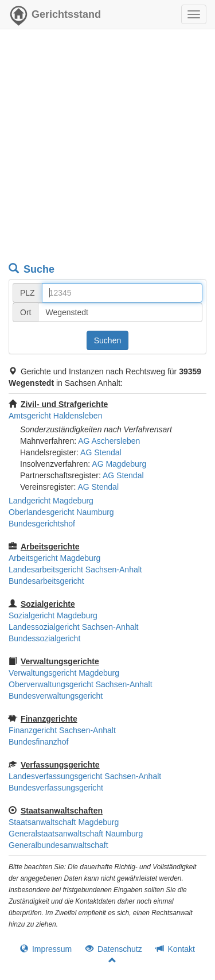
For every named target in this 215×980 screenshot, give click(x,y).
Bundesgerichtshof (42, 524)
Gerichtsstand (55, 17)
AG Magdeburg (119, 464)
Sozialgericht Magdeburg (53, 615)
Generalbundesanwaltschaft (58, 845)
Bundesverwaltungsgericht (56, 696)
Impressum (46, 949)
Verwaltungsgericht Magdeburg (64, 673)
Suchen (107, 340)
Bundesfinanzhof (38, 742)
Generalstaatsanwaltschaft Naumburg (76, 834)
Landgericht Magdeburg (51, 501)
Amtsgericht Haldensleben (55, 416)
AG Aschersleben (109, 441)
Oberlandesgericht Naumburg (61, 512)
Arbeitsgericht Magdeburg (54, 558)
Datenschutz (114, 949)
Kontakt (175, 949)
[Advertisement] (107, 148)
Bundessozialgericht (44, 638)
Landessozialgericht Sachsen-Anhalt (73, 627)
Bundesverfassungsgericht (56, 788)
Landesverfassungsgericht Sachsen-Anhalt (85, 776)
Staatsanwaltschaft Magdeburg (64, 822)
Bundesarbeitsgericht (46, 581)
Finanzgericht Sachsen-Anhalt (62, 730)
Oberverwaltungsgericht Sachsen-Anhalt (81, 684)
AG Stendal (101, 452)
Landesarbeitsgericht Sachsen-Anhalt (75, 570)
